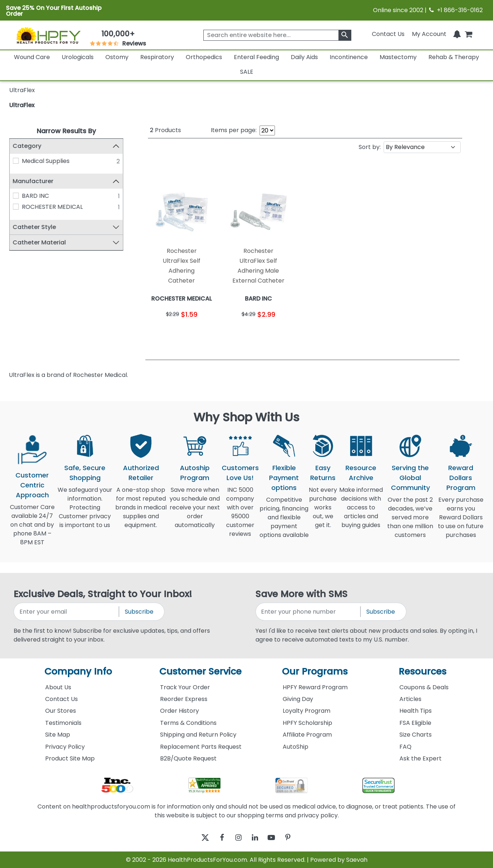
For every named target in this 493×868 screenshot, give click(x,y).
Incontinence (349, 57)
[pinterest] (297, 837)
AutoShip (296, 747)
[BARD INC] (16, 196)
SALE (247, 72)
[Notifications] (457, 34)
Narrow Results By (66, 131)
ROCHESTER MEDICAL (52, 207)
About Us (58, 687)
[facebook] (216, 837)
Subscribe (139, 612)
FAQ (405, 747)
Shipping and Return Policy (198, 735)
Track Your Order (185, 687)
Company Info (78, 671)
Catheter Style (35, 227)
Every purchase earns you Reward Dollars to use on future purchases (461, 522)
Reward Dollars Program (461, 478)
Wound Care (32, 57)
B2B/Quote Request (188, 758)
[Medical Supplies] (16, 161)
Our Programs (315, 671)
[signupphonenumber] (309, 612)
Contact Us (388, 34)
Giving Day (298, 699)
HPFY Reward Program (315, 687)
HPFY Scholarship (307, 723)
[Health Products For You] (48, 35)
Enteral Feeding (256, 57)
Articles (410, 699)
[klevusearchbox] (345, 35)
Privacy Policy (65, 747)
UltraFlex (22, 105)
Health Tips (416, 711)
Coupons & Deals (424, 687)
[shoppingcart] (468, 34)
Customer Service (200, 671)
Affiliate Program (307, 735)
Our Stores (61, 711)
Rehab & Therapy (454, 57)
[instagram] (237, 837)
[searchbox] (277, 35)
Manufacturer (33, 181)
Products (165, 130)
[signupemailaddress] (67, 612)
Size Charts (416, 735)
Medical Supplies (46, 161)
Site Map (58, 735)
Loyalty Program (307, 711)
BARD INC (35, 196)
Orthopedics (204, 57)
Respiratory (157, 57)
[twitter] (196, 837)
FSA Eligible (415, 723)
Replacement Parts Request (201, 747)
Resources (423, 671)
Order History (180, 711)
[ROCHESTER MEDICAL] (16, 207)
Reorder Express (184, 699)
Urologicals (78, 57)
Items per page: (234, 130)
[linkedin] (257, 837)
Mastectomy (398, 57)
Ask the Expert (420, 758)
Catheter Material (39, 242)
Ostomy (117, 57)
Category (27, 146)
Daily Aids (304, 57)
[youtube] (277, 837)
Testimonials (63, 723)
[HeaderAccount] (429, 34)
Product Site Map (70, 758)
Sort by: (370, 147)
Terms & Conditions (188, 723)
